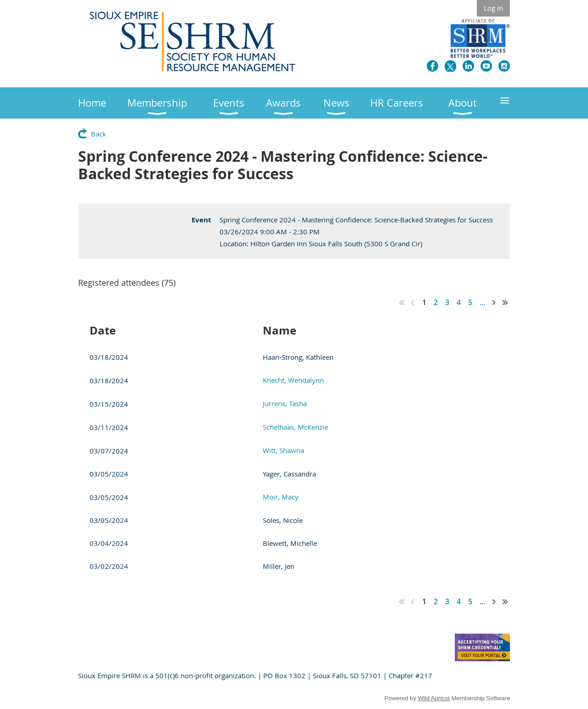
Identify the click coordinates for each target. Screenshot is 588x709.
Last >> (505, 302)
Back (99, 134)
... (482, 302)
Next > (494, 302)
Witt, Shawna (283, 450)
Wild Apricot (434, 698)
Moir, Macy (281, 497)
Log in (493, 8)
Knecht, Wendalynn (293, 380)
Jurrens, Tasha (285, 403)
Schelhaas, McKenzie (295, 427)
